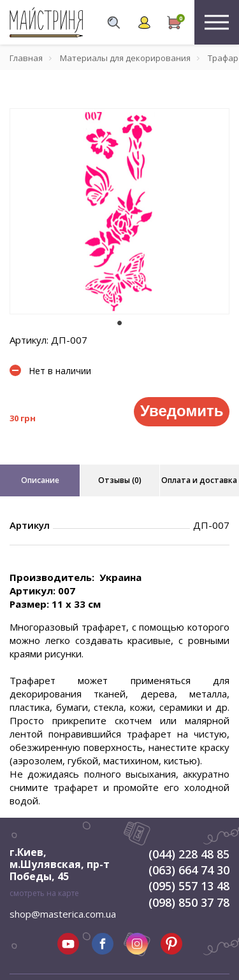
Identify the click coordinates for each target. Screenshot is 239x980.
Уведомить (182, 411)
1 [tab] (120, 323)
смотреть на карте (44, 893)
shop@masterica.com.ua (63, 914)
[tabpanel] (119, 211)
